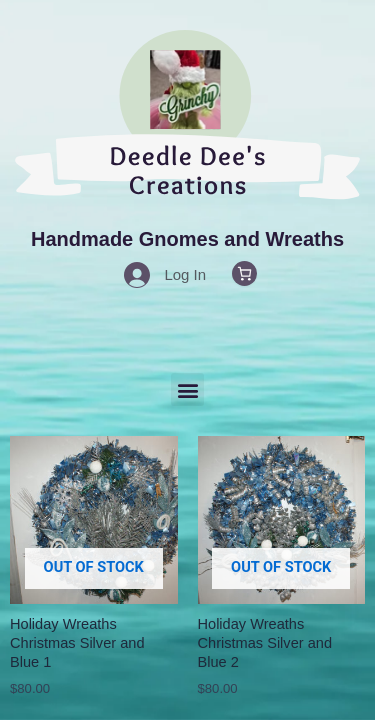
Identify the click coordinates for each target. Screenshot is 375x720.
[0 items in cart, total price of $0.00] (244, 273)
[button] (187, 389)
